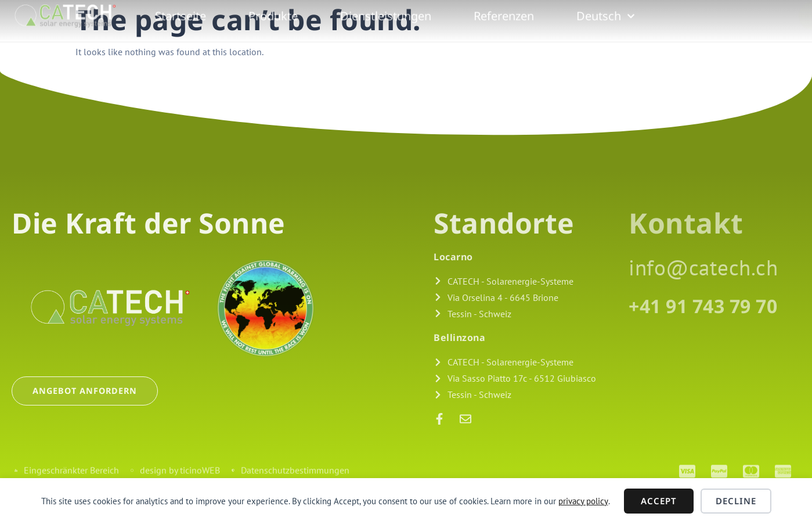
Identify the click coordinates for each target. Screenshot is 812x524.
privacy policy (583, 501)
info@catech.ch (703, 267)
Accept (659, 501)
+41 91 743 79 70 (703, 306)
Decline (736, 501)
